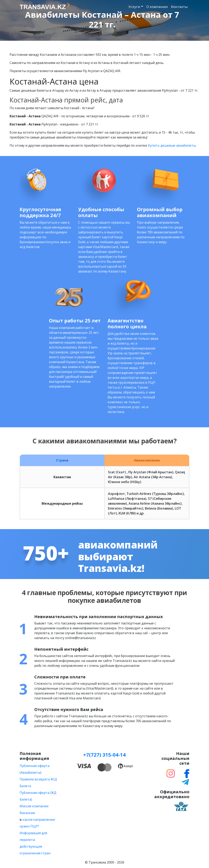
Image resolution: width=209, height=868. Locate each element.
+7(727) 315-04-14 (104, 755)
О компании (157, 7)
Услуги (134, 7)
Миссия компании (34, 806)
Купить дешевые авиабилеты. (172, 145)
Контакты (179, 7)
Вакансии (27, 813)
